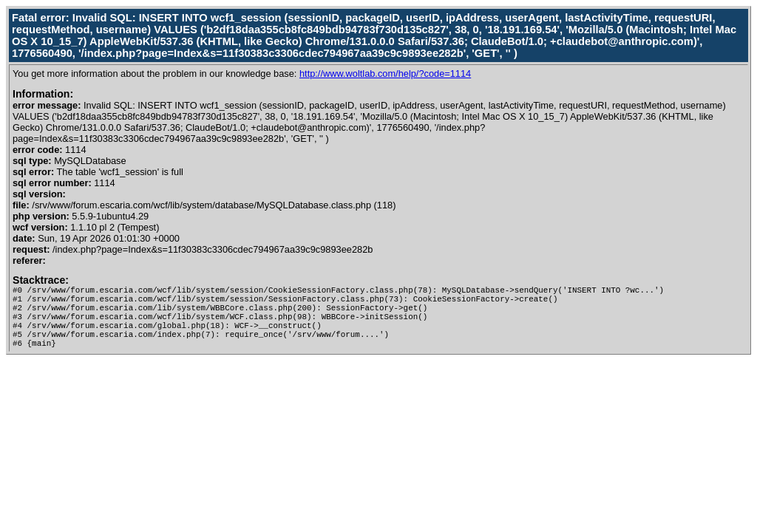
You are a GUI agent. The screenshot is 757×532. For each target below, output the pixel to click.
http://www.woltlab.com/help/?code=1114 (385, 74)
